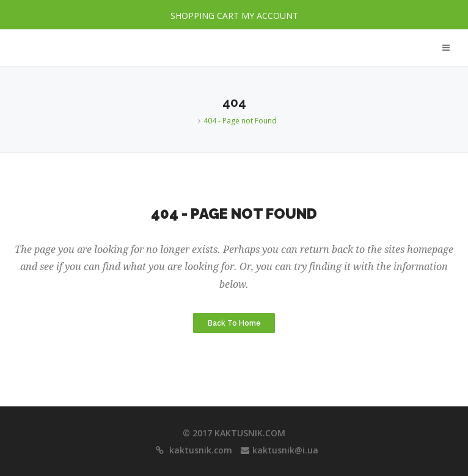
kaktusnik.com (199, 450)
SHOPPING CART (205, 16)
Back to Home (234, 323)
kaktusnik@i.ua (285, 450)
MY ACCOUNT (270, 16)
